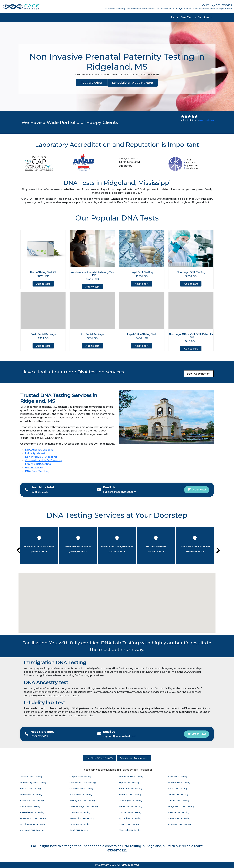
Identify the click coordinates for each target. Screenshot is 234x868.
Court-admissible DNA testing (43, 460)
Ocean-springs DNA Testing (84, 806)
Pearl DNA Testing (177, 788)
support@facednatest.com (120, 492)
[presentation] (17, 551)
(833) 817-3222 (39, 492)
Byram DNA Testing (129, 824)
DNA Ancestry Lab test (39, 450)
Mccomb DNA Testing (130, 818)
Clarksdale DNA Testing (32, 812)
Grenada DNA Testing (179, 818)
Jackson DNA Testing (31, 777)
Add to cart (43, 284)
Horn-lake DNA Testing (131, 788)
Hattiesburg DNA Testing (33, 782)
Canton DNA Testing (80, 824)
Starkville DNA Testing (81, 794)
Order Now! (197, 490)
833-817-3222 (117, 850)
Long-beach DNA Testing (181, 806)
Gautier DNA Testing (178, 800)
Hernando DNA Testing (131, 806)
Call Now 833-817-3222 (99, 758)
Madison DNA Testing (31, 794)
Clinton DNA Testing (178, 794)
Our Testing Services (195, 17)
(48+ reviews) (206, 120)
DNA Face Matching (37, 471)
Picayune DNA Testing (179, 824)
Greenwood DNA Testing (33, 818)
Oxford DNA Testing (31, 788)
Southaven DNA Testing (131, 777)
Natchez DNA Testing (130, 812)
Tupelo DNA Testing (129, 782)
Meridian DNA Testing (179, 782)
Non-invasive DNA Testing (41, 457)
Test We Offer (92, 83)
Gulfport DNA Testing (80, 777)
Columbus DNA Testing (32, 800)
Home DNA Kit (34, 468)
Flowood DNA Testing (130, 830)
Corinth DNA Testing (80, 812)
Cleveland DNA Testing (32, 830)
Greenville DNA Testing (81, 788)
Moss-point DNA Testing (82, 818)
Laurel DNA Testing (30, 806)
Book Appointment (199, 374)
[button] (109, 626)
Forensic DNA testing (38, 464)
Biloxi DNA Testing (178, 777)
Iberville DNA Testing (179, 812)
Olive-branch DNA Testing (83, 782)
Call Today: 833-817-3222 (217, 5)
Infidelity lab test (35, 453)
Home (174, 17)
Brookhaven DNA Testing (33, 824)
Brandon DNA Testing (130, 794)
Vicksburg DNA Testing (131, 800)
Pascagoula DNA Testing (82, 800)
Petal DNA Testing (79, 830)
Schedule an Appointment (133, 83)
